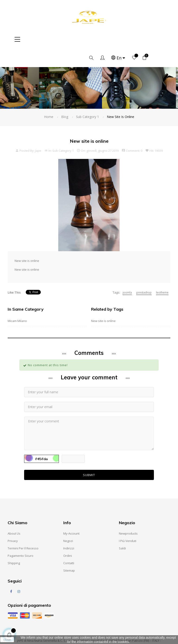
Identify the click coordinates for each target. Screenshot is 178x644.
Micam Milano (17, 302)
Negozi (68, 522)
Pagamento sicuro (21, 537)
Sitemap (69, 552)
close (7, 640)
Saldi (122, 530)
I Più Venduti (128, 522)
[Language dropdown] (135, 39)
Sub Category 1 (63, 132)
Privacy (13, 522)
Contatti (69, 545)
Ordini (68, 537)
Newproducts (128, 515)
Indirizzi (69, 530)
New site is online (103, 302)
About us (14, 515)
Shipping (14, 545)
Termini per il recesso (23, 530)
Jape (38, 132)
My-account (71, 515)
